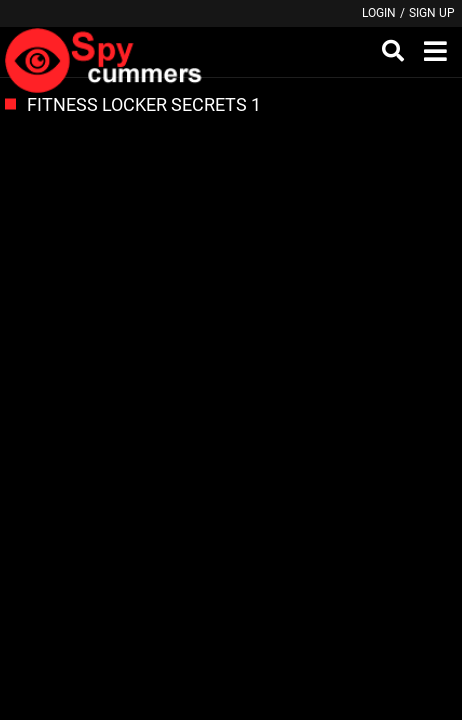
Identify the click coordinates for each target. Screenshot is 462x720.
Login (379, 13)
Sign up (432, 13)
